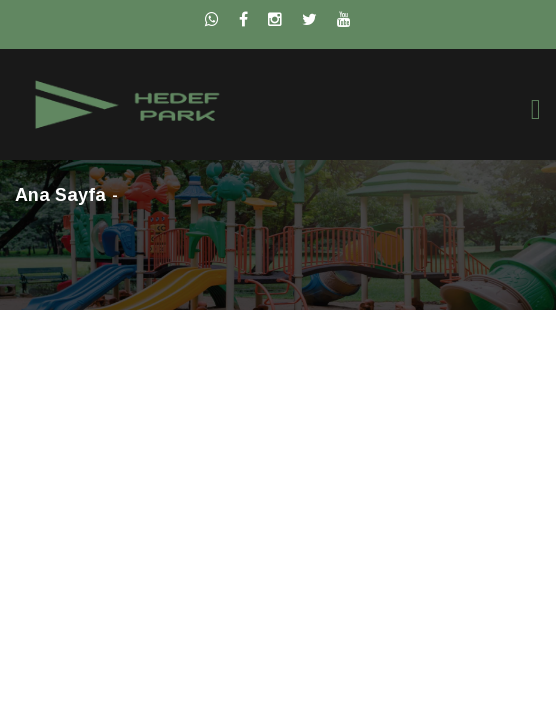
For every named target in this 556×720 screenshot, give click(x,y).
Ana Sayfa (60, 195)
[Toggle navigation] (536, 109)
